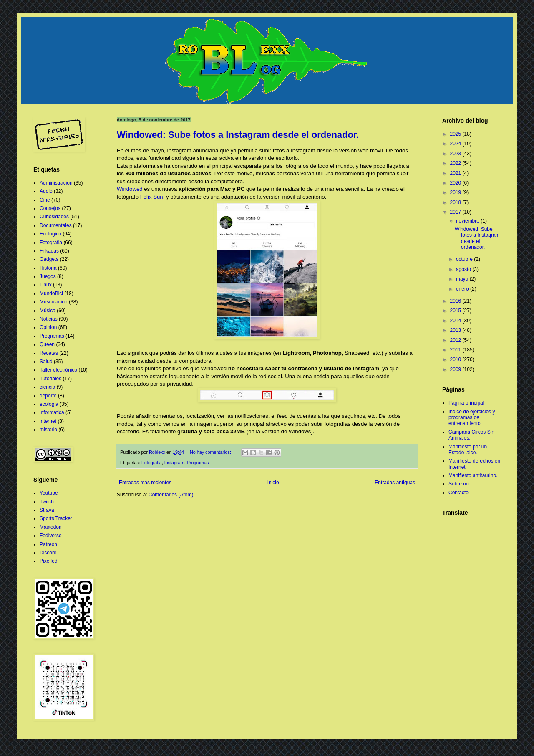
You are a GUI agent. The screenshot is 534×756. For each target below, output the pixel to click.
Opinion (48, 327)
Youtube (49, 493)
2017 (456, 212)
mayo (463, 279)
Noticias (49, 319)
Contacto (458, 493)
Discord (48, 553)
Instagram (174, 463)
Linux (46, 285)
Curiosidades (54, 217)
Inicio (273, 483)
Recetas (49, 353)
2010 (456, 359)
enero (463, 289)
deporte (48, 396)
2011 (456, 350)
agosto (464, 269)
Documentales (56, 225)
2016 (456, 301)
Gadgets (49, 259)
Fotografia (152, 463)
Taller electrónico (58, 370)
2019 (456, 192)
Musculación (54, 302)
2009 (456, 369)
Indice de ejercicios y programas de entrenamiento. (472, 418)
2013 (456, 330)
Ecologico (50, 234)
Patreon (48, 544)
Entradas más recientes (145, 483)
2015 (456, 311)
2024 (456, 144)
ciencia (47, 387)
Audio (46, 191)
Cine (45, 200)
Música (48, 311)
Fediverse (51, 536)
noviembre (468, 221)
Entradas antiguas (395, 483)
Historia (48, 268)
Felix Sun (152, 197)
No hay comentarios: (211, 452)
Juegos (48, 276)
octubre (465, 259)
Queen (47, 344)
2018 (456, 202)
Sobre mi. (459, 484)
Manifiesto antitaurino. (473, 475)
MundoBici (51, 293)
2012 (456, 340)
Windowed (130, 189)
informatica (52, 412)
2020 (456, 183)
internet (48, 421)
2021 (456, 173)
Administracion (56, 183)
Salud (46, 362)
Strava (47, 510)
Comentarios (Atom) (171, 495)
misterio (48, 430)
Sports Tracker (56, 518)
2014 (456, 321)
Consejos (50, 208)
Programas (198, 463)
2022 (456, 163)
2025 (456, 134)
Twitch (47, 502)
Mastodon (51, 527)
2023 (456, 154)
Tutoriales (50, 379)
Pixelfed (49, 561)
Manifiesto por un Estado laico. (468, 450)
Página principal (466, 403)
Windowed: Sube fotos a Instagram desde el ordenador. (238, 135)
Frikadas (49, 251)
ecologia (49, 404)
